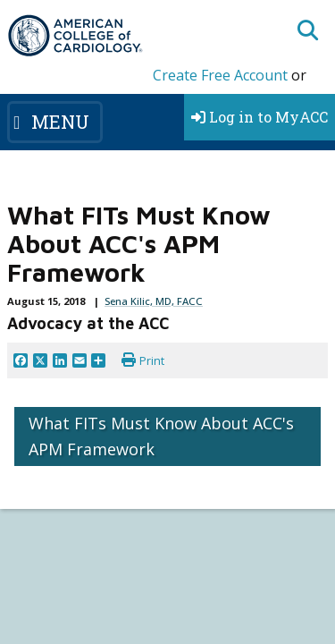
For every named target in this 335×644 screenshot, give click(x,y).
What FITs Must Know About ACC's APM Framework (161, 436)
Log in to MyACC (260, 117)
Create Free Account (220, 75)
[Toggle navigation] (55, 122)
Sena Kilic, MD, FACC (154, 301)
